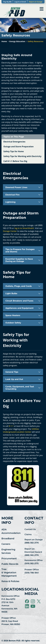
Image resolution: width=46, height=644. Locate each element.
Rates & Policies (10, 582)
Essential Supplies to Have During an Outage (19, 260)
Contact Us (30, 530)
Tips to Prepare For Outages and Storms (20, 251)
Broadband (8, 539)
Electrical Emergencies (14, 142)
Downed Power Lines (16, 187)
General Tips (12, 372)
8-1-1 (11, 426)
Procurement (9, 559)
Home (4, 41)
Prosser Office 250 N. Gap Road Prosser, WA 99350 (11, 621)
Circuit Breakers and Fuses (19, 301)
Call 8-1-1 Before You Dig (15, 161)
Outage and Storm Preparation (19, 147)
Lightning (10, 202)
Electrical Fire (12, 195)
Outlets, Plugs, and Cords (19, 286)
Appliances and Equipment (19, 308)
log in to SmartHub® (24, 228)
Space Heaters (13, 315)
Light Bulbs (11, 293)
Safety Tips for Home (14, 151)
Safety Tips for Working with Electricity (22, 156)
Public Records (10, 564)
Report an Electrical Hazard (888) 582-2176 (33, 552)
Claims (28, 535)
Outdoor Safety (13, 323)
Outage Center (10, 231)
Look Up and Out (14, 379)
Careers (6, 544)
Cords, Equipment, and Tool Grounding (20, 388)
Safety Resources (36, 41)
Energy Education (17, 41)
